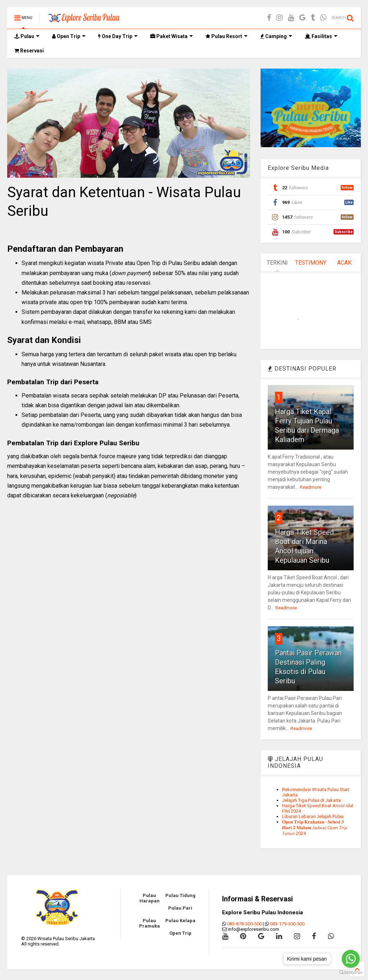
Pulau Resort (227, 36)
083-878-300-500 (244, 924)
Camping (276, 36)
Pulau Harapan (149, 898)
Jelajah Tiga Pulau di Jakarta (311, 800)
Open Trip (69, 36)
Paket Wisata (172, 36)
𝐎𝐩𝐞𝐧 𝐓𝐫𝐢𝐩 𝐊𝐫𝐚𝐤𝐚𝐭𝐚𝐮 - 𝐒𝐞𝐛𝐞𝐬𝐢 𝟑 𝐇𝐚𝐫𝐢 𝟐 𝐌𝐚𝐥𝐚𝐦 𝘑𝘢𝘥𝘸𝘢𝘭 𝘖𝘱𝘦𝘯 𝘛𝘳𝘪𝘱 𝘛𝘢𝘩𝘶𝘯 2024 (315, 828)
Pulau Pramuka (149, 923)
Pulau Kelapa (180, 921)
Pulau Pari (180, 908)
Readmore (310, 487)
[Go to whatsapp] (351, 959)
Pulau (27, 36)
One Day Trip (118, 36)
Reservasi (29, 51)
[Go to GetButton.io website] (351, 973)
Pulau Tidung (180, 895)
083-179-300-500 (287, 924)
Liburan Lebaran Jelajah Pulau (313, 816)
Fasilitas (321, 36)
